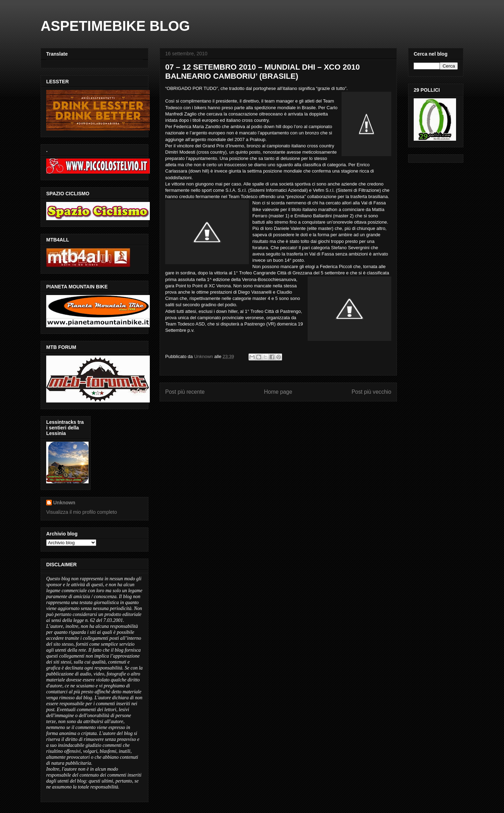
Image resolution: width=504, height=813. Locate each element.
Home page (278, 392)
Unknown (64, 503)
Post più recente (185, 392)
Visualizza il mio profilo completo (82, 512)
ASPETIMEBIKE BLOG (115, 26)
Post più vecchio (371, 392)
